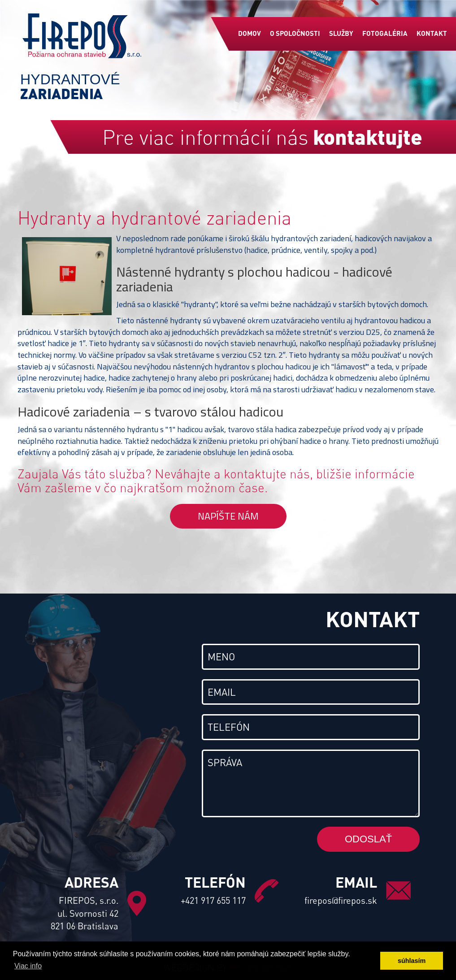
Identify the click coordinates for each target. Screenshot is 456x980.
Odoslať (368, 839)
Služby (341, 33)
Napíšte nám (228, 516)
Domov (250, 33)
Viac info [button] (28, 966)
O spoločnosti (295, 33)
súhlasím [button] (412, 961)
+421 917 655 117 (213, 900)
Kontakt (432, 33)
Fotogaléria (385, 33)
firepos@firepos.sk (341, 900)
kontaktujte (368, 136)
